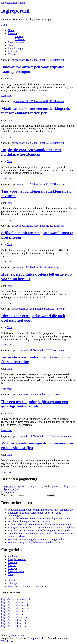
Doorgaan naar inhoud (13, 3)
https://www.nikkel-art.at (15, 611)
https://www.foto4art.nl (14, 623)
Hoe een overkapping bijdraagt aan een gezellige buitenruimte (35, 404)
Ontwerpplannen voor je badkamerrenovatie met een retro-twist (42, 510)
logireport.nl (15, 11)
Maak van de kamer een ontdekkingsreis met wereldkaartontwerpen (36, 111)
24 (69, 486)
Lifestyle (13, 51)
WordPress (7, 641)
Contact (12, 54)
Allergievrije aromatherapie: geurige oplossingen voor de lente (41, 528)
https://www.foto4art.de (14, 626)
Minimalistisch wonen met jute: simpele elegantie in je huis (39, 519)
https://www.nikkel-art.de (15, 608)
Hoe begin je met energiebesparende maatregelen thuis (37, 539)
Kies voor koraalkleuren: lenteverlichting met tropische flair (40, 531)
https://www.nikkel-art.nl (15, 605)
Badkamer (20, 39)
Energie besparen (17, 48)
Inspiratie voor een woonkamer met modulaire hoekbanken (31, 152)
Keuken (19, 36)
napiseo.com (18, 635)
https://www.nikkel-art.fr (14, 614)
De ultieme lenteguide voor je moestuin (29, 522)
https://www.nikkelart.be (14, 617)
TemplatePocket (37, 638)
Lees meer (7, 96)
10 (55, 486)
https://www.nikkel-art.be (15, 602)
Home (11, 30)
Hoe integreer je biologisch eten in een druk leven (34, 542)
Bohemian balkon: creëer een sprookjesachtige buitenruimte (40, 525)
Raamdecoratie (16, 42)
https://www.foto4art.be (14, 620)
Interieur (12, 33)
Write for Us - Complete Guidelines (27, 586)
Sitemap (12, 583)
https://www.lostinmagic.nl (16, 599)
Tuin (10, 45)
